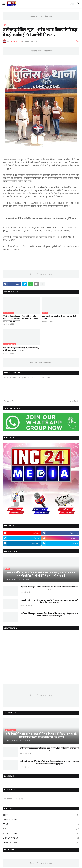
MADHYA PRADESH (41, 838)
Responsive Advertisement (41, 16)
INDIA (41, 829)
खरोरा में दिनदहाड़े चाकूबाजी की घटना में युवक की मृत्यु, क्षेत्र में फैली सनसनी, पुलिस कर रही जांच (50, 749)
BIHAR (41, 815)
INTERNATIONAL (41, 833)
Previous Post (10, 401)
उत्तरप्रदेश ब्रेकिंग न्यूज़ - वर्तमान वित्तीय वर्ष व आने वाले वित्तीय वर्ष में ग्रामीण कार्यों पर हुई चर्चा (50, 588)
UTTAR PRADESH (41, 843)
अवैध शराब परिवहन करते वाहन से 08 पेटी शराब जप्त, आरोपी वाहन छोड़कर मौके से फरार (21, 349)
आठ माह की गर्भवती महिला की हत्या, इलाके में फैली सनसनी (59, 317)
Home (5, 25)
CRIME (41, 824)
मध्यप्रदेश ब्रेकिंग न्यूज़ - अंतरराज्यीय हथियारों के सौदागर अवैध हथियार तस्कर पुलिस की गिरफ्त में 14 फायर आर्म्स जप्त (50, 601)
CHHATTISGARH (41, 820)
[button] (4, 4)
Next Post (74, 401)
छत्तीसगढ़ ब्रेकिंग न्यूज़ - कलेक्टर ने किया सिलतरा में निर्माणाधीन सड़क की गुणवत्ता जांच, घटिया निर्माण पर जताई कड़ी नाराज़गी (50, 615)
